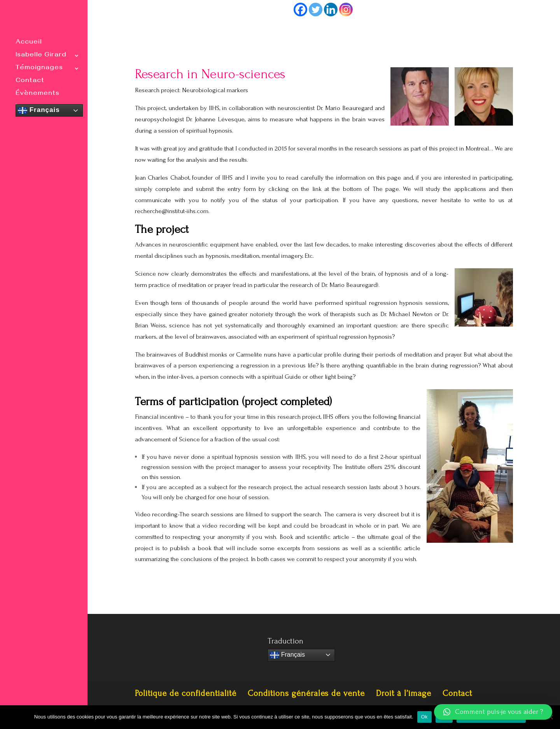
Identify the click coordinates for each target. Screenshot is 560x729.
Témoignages (39, 69)
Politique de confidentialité (186, 693)
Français (39, 110)
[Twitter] (316, 10)
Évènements (38, 95)
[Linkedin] (331, 10)
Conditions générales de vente (306, 693)
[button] (493, 712)
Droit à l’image (404, 693)
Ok (424, 717)
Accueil (29, 43)
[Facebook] (300, 10)
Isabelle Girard (41, 56)
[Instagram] (346, 10)
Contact (30, 82)
